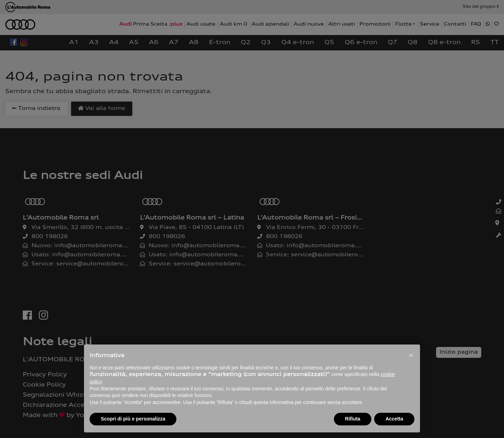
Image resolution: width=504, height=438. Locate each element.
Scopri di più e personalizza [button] (133, 419)
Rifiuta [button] (353, 419)
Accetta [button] (394, 419)
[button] (411, 356)
